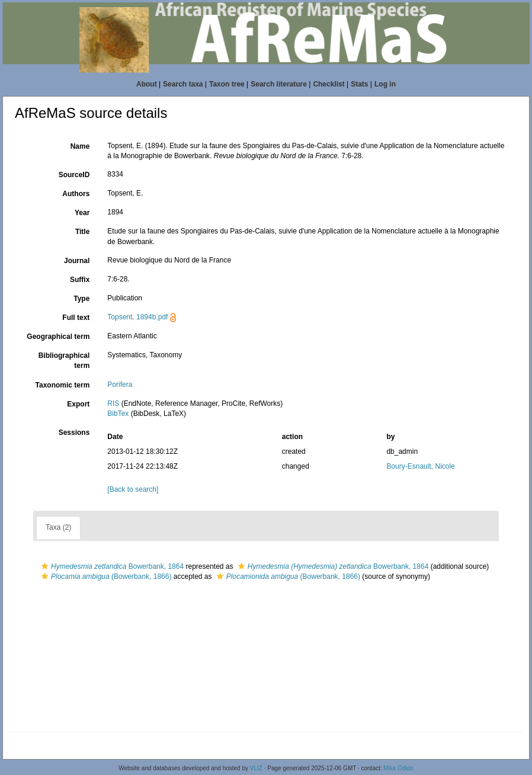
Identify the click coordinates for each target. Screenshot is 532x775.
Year (82, 213)
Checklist (329, 84)
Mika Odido (398, 768)
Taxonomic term (63, 385)
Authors (76, 194)
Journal (77, 261)
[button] (45, 566)
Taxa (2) (58, 527)
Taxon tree (227, 84)
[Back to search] (133, 489)
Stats (359, 84)
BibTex (118, 414)
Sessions (74, 433)
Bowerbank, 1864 (111, 566)
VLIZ (256, 768)
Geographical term (58, 337)
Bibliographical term (64, 361)
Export (78, 404)
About (147, 84)
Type (81, 299)
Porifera (120, 385)
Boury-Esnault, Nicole (420, 466)
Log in (385, 84)
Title (82, 232)
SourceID (74, 175)
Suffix (80, 280)
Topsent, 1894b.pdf (137, 317)
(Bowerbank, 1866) (105, 577)
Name (80, 146)
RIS (113, 403)
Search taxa (183, 84)
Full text (76, 318)
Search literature (279, 84)
